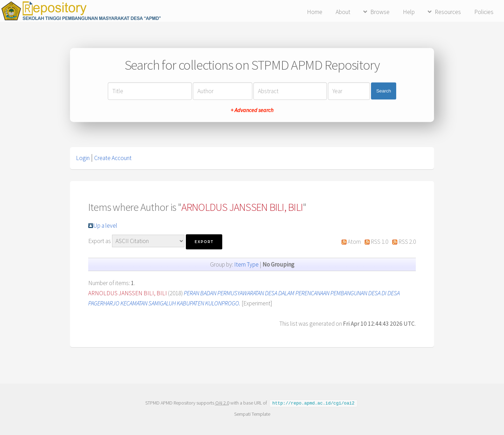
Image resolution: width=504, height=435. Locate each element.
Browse (380, 12)
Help (409, 12)
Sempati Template (252, 414)
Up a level (105, 226)
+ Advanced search (252, 110)
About (343, 12)
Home (315, 12)
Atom (354, 242)
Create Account (113, 158)
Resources (448, 12)
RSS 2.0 (407, 242)
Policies (484, 12)
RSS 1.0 (379, 242)
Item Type (246, 264)
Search (384, 91)
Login (83, 158)
